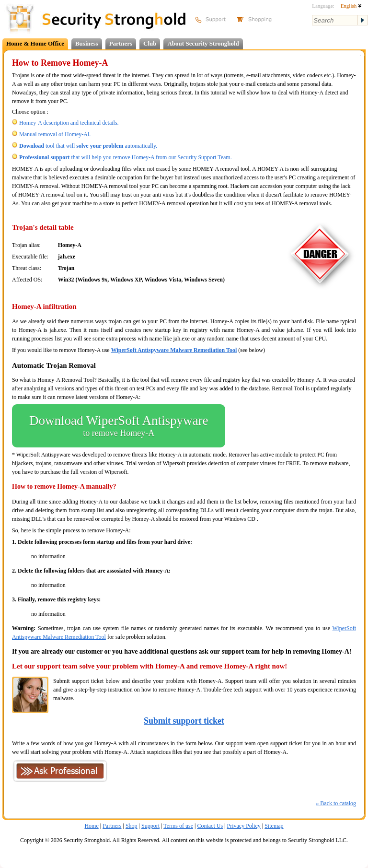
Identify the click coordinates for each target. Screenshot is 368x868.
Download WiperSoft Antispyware (119, 426)
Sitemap (274, 826)
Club (150, 43)
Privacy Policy (244, 826)
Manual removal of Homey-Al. (55, 134)
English (351, 6)
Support (150, 826)
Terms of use (178, 826)
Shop (132, 826)
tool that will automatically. (88, 146)
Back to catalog (336, 803)
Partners (121, 43)
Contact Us (210, 826)
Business (87, 43)
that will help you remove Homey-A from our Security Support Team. (126, 157)
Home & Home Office (35, 43)
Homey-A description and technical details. (69, 123)
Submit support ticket (184, 721)
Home (91, 826)
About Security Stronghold (203, 43)
